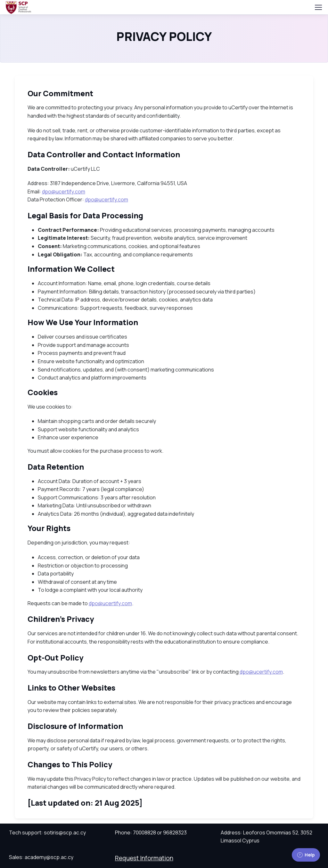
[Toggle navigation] (318, 7)
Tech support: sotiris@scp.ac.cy (47, 833)
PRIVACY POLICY (164, 37)
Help (306, 855)
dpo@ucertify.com (64, 192)
